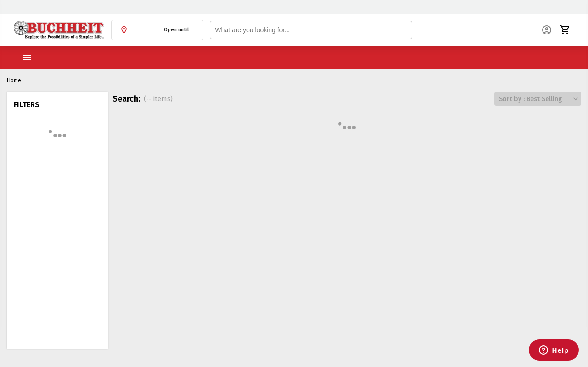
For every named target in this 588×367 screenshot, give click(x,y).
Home (14, 80)
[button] (134, 30)
